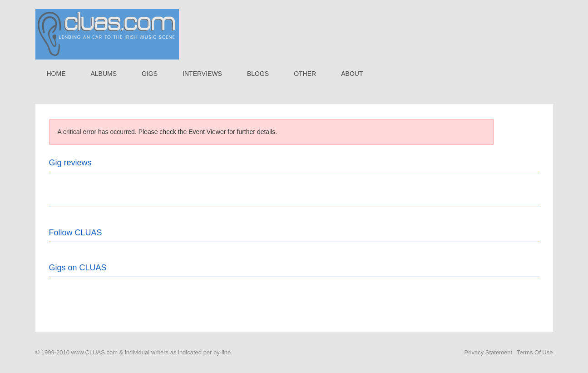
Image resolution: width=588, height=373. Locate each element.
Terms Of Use (535, 352)
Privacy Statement (489, 352)
